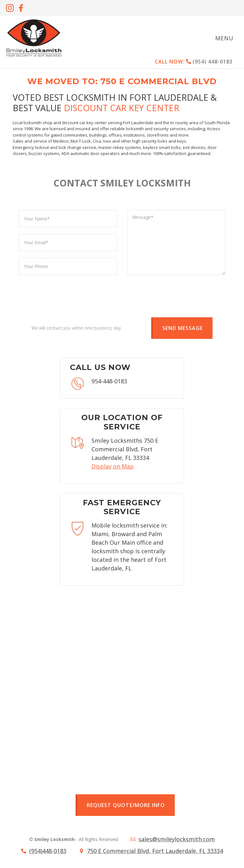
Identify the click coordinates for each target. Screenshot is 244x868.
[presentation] (67, 294)
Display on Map (113, 466)
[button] (224, 38)
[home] (34, 38)
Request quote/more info (126, 805)
